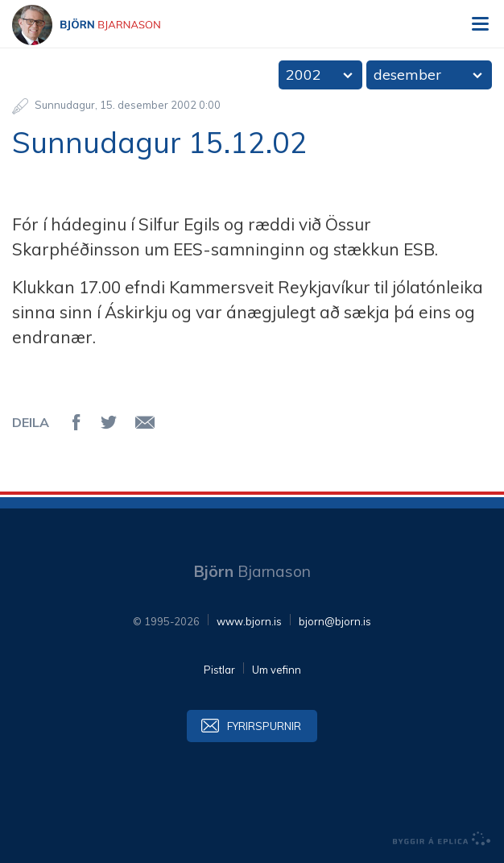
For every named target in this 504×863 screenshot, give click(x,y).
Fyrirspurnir (264, 726)
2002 (304, 75)
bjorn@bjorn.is (335, 621)
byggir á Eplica (442, 839)
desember (407, 75)
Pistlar (219, 670)
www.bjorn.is (249, 621)
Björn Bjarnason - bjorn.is (101, 25)
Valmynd (480, 24)
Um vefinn (277, 670)
